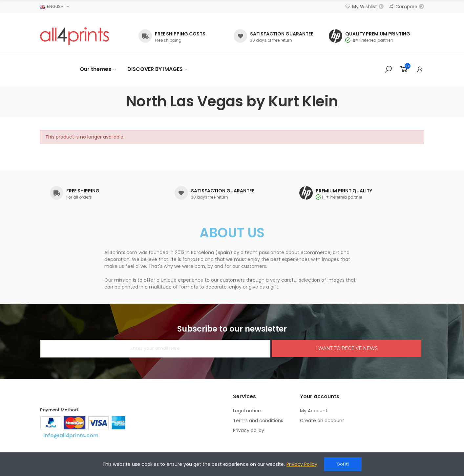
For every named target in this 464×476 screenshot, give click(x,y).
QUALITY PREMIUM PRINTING (378, 34)
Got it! (343, 464)
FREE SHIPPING (83, 191)
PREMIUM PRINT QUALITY (344, 191)
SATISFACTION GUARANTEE (282, 34)
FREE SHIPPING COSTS (180, 34)
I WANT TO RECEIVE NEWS (346, 348)
